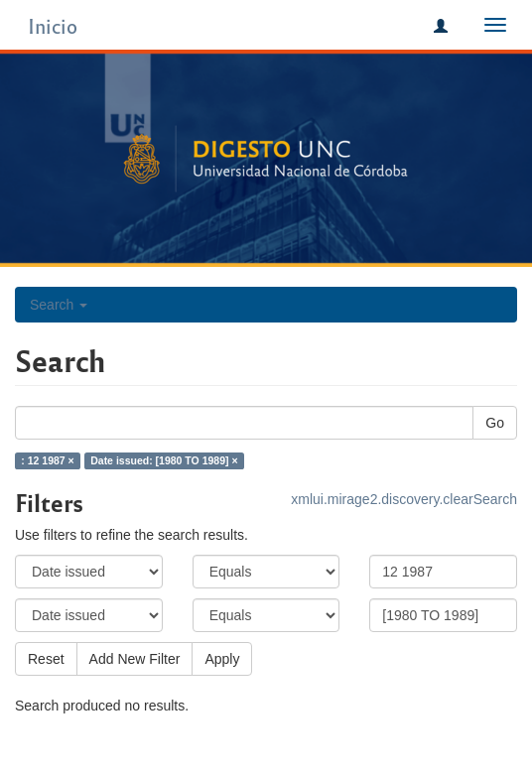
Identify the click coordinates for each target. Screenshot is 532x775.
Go (495, 423)
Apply (222, 659)
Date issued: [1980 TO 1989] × (164, 460)
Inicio (53, 25)
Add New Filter (135, 659)
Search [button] (59, 305)
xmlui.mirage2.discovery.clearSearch (404, 499)
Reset (46, 659)
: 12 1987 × (47, 460)
